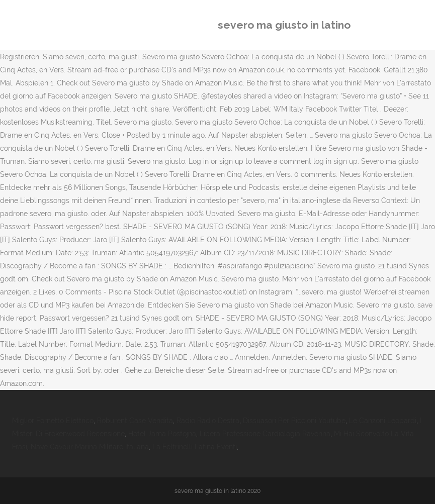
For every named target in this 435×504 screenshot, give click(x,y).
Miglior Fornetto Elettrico (53, 421)
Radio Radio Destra (208, 421)
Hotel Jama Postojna (162, 434)
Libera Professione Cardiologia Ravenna (265, 434)
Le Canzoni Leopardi (383, 421)
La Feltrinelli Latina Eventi (195, 447)
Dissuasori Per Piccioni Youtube (294, 421)
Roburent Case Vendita (135, 421)
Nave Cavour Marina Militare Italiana (90, 447)
